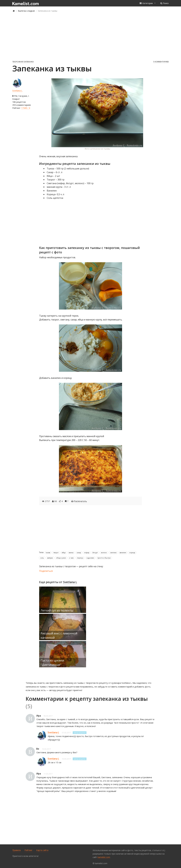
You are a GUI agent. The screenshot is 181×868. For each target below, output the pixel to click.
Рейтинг (28, 850)
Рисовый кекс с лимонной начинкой (59, 635)
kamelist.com (104, 857)
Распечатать (80, 501)
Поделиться (46, 571)
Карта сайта (42, 850)
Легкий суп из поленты (57, 610)
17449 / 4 (26, 108)
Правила (16, 850)
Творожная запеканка (23, 62)
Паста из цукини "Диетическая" (52, 663)
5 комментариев (161, 62)
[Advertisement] (90, 36)
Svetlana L (17, 91)
